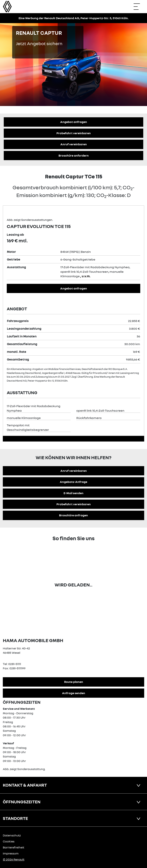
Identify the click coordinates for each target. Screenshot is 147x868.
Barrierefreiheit (13, 847)
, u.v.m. (85, 276)
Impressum (11, 853)
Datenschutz (12, 835)
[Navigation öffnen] (139, 7)
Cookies (9, 841)
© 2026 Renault (14, 859)
